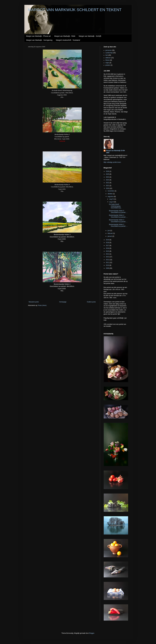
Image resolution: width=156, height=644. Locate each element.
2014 (108, 254)
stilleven (108, 58)
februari (110, 233)
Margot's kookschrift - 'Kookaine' (68, 40)
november (111, 191)
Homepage (63, 302)
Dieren (108, 60)
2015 (108, 251)
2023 (108, 180)
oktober (110, 194)
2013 (108, 257)
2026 (108, 171)
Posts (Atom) (42, 305)
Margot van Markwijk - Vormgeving (39, 40)
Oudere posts (91, 302)
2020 (108, 188)
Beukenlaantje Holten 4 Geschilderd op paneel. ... (118, 216)
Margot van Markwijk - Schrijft (90, 36)
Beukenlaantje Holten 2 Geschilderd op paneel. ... (118, 225)
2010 (108, 265)
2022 (108, 183)
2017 (108, 245)
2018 (108, 243)
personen (108, 50)
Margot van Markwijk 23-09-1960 (116, 152)
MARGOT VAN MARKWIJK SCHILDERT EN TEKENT (75, 10)
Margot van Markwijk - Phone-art (38, 36)
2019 (108, 240)
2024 (108, 177)
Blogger (92, 633)
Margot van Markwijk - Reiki (65, 36)
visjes (107, 63)
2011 (108, 263)
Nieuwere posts (34, 302)
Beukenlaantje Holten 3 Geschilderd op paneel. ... (118, 221)
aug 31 (112, 199)
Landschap (109, 53)
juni (109, 231)
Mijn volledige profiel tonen (112, 162)
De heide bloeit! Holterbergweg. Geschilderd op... (115, 206)
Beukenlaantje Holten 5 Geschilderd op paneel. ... (118, 212)
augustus (111, 197)
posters (108, 65)
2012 (108, 260)
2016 (108, 248)
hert (107, 55)
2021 (108, 186)
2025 (108, 174)
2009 (108, 268)
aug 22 (112, 202)
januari (110, 236)
